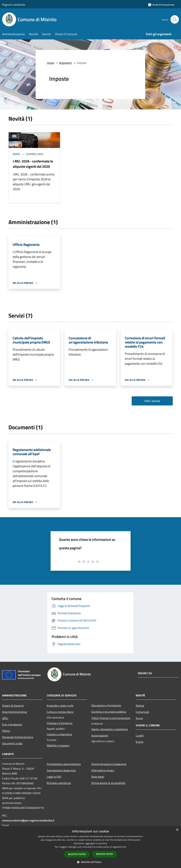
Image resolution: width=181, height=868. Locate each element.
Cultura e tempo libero (60, 712)
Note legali (98, 777)
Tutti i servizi (152, 401)
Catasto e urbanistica (59, 734)
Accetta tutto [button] (77, 854)
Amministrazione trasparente (109, 764)
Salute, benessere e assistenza (110, 729)
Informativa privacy (103, 770)
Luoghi (140, 735)
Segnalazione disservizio (61, 770)
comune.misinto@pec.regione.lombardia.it (28, 820)
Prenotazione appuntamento (64, 764)
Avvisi (16, 154)
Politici (6, 731)
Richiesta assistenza (59, 783)
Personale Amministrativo (18, 737)
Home (51, 63)
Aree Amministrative (15, 712)
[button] (91, 862)
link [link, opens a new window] (124, 847)
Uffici (5, 718)
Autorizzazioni (100, 735)
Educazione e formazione (106, 705)
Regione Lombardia (14, 5)
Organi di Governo (13, 706)
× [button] (177, 830)
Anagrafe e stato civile (60, 706)
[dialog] (90, 847)
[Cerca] (175, 19)
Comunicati (142, 712)
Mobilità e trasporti (58, 745)
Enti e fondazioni (12, 724)
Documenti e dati (12, 743)
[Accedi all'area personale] (161, 5)
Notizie (140, 706)
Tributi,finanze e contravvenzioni (111, 718)
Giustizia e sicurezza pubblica (109, 712)
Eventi (140, 742)
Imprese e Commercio (60, 723)
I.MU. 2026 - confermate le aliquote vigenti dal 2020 (33, 164)
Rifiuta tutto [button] (105, 854)
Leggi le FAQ (54, 777)
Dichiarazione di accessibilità (108, 783)
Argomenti (65, 63)
